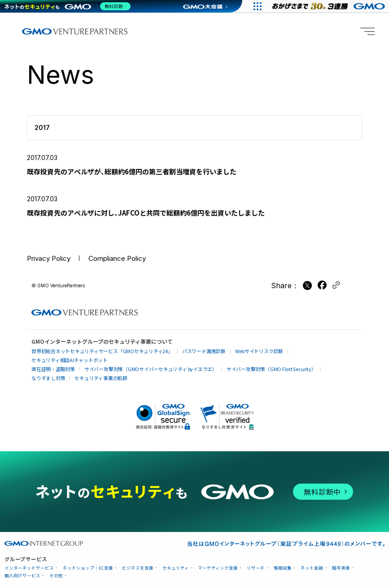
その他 (56, 567)
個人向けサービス (22, 567)
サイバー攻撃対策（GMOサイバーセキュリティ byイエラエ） (143, 361)
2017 (42, 128)
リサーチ (256, 559)
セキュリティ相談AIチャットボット (312, 351)
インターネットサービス (29, 559)
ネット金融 (312, 559)
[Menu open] (367, 31)
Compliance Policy (125, 263)
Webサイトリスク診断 (245, 352)
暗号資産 (341, 559)
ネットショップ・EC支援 (88, 559)
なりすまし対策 (324, 361)
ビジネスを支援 (138, 559)
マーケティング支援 (218, 559)
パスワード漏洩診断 (193, 352)
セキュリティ (176, 559)
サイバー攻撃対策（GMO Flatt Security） (257, 361)
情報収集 (283, 559)
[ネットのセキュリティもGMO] (69, 6)
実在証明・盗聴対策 (52, 361)
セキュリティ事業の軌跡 (56, 369)
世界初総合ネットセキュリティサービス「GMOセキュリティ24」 (97, 352)
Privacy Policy (51, 263)
